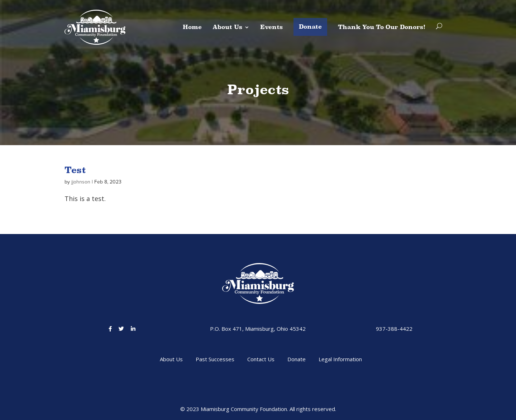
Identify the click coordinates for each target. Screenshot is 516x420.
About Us (227, 27)
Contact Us (261, 359)
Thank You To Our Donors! (382, 27)
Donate (310, 27)
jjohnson (81, 182)
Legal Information (340, 359)
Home (192, 27)
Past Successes (215, 359)
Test (75, 170)
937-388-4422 (394, 329)
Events (271, 27)
